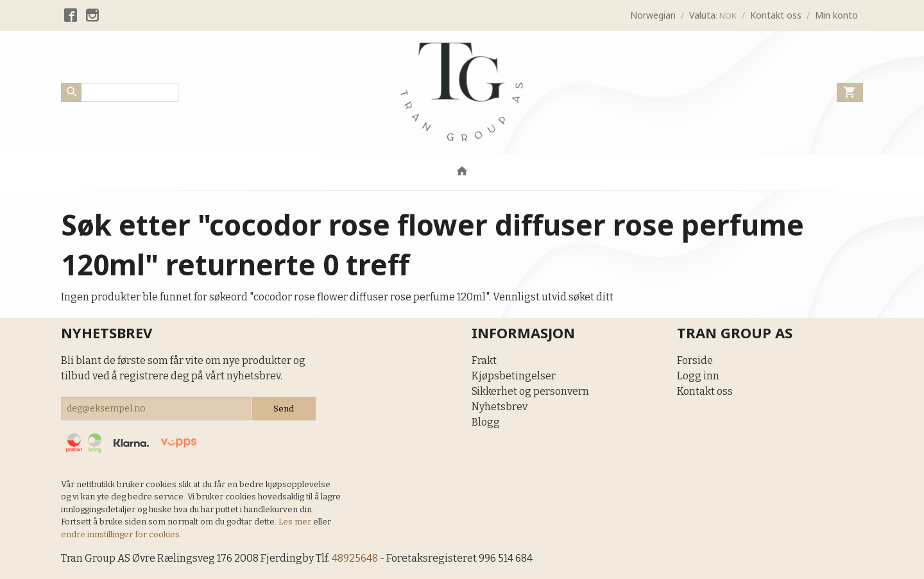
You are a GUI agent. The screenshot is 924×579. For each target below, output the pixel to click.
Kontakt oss (705, 391)
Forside (695, 360)
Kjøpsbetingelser (514, 376)
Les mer (296, 522)
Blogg (486, 422)
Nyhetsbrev (500, 407)
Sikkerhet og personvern (530, 391)
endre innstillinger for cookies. (121, 534)
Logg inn (698, 376)
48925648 (355, 558)
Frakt (484, 360)
